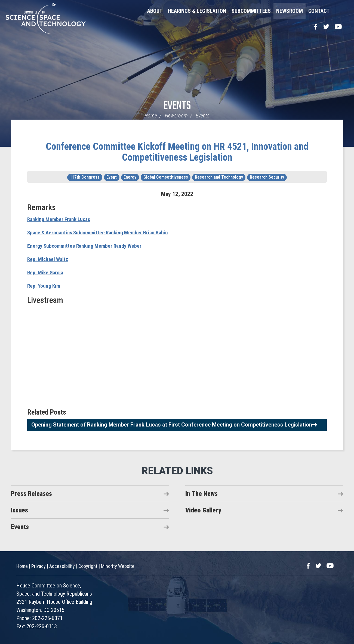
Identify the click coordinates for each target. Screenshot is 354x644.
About (155, 11)
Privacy (39, 566)
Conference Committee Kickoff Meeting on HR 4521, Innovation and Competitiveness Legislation (177, 152)
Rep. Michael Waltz (50, 259)
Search (342, 11)
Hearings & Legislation (197, 11)
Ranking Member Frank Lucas (62, 219)
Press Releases (31, 494)
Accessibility (62, 566)
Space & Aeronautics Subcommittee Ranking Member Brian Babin (105, 232)
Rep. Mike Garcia (47, 272)
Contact (319, 11)
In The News (201, 494)
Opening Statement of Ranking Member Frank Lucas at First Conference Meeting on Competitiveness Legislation (172, 425)
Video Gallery (203, 510)
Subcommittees (251, 11)
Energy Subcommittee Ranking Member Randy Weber (91, 246)
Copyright (88, 566)
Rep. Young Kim (46, 286)
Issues (19, 510)
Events (177, 106)
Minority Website (118, 566)
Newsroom (290, 11)
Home (151, 116)
